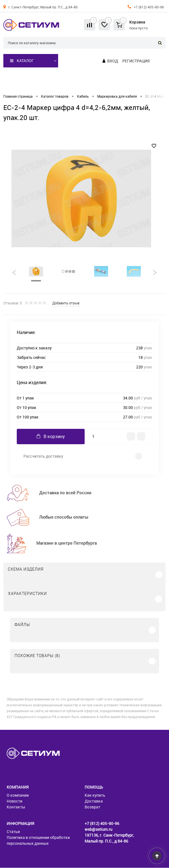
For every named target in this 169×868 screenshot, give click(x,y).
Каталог (22, 61)
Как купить (95, 795)
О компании (18, 795)
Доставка (94, 801)
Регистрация (136, 61)
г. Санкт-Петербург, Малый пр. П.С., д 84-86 (43, 7)
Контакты (16, 807)
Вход (113, 61)
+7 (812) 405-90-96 (149, 7)
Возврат (92, 807)
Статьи (13, 832)
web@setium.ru (98, 830)
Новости (15, 801)
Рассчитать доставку (43, 456)
